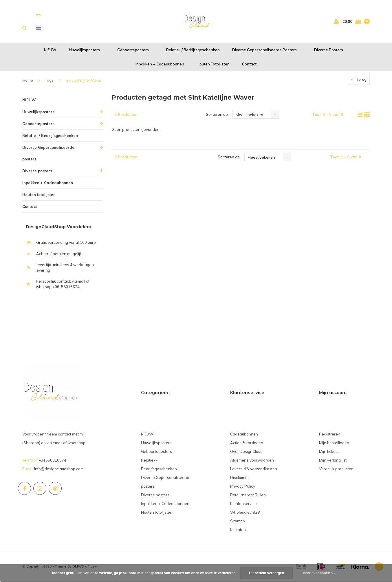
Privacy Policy (243, 487)
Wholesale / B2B (245, 513)
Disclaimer (240, 478)
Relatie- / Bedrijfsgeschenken (193, 51)
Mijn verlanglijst (333, 461)
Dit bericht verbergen (266, 573)
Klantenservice (243, 504)
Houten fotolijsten (213, 65)
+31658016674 (52, 461)
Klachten (238, 530)
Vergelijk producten (336, 470)
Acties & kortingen (247, 444)
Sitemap (238, 522)
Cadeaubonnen (244, 435)
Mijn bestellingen (334, 444)
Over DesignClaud (246, 452)
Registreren (330, 435)
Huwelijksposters (87, 51)
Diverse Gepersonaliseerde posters (267, 51)
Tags (49, 81)
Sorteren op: (217, 115)
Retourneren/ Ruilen (248, 496)
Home (28, 81)
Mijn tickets (329, 452)
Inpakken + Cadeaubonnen (160, 65)
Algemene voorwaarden (252, 461)
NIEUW (50, 51)
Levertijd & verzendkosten (254, 470)
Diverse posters (331, 51)
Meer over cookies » (319, 573)
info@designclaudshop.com (59, 470)
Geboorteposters (135, 51)
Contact (249, 65)
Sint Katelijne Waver (84, 81)
